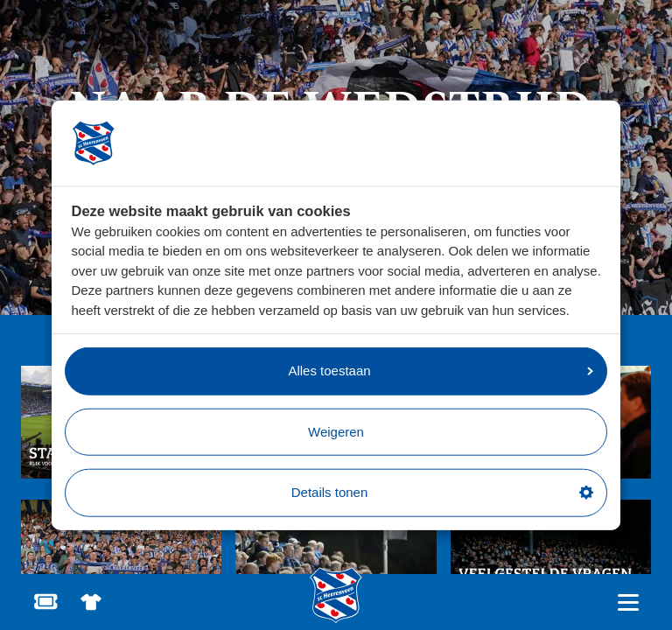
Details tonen (442, 492)
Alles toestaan (441, 371)
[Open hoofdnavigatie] (628, 602)
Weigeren (336, 431)
